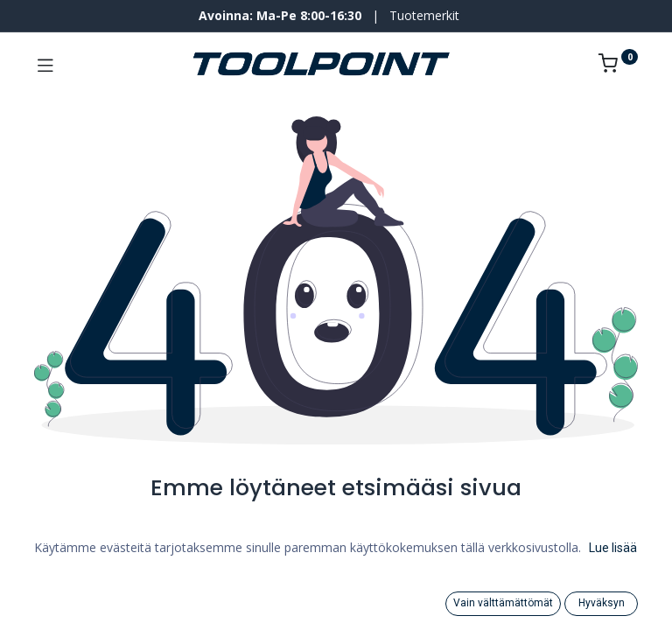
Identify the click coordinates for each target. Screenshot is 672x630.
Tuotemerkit (424, 15)
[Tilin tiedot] (615, 603)
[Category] (336, 603)
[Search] (57, 603)
